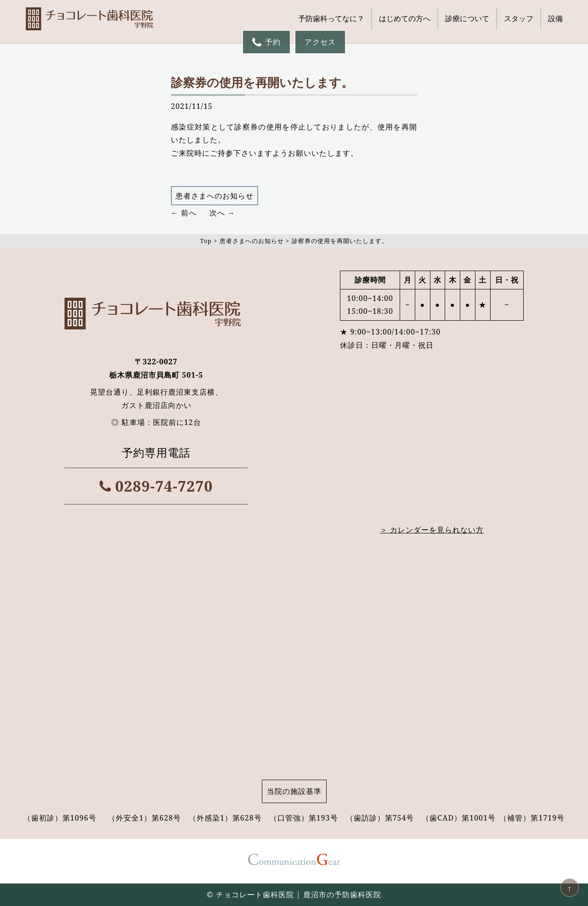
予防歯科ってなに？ (331, 18)
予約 (266, 42)
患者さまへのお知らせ (215, 196)
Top (206, 241)
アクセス (320, 42)
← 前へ (184, 213)
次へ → (222, 213)
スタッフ (519, 18)
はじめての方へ (405, 18)
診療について (467, 18)
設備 (555, 18)
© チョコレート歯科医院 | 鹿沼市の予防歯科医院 (294, 895)
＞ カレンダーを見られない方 (432, 530)
